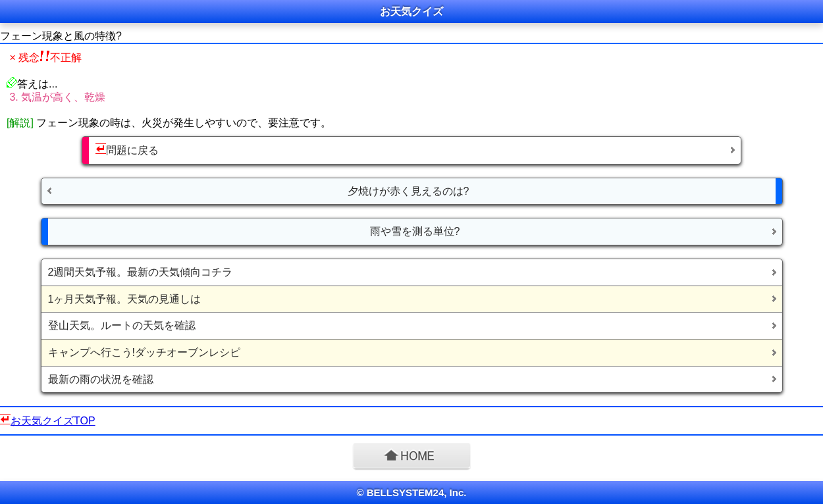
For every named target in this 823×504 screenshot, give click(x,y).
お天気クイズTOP (53, 421)
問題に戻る (127, 150)
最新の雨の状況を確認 (101, 379)
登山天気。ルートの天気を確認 (122, 325)
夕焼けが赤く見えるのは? (409, 191)
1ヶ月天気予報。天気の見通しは (125, 299)
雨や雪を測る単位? (415, 231)
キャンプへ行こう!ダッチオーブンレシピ (144, 352)
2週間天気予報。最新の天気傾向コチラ (141, 272)
